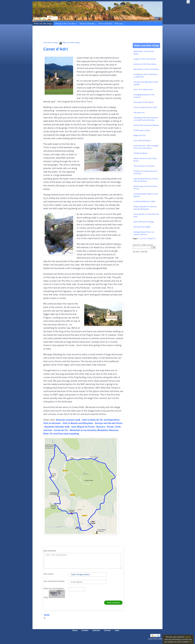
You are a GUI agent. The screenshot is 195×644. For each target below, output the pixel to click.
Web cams (119, 24)
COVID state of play (142, 130)
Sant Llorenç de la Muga (144, 222)
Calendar (96, 630)
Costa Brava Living (50, 43)
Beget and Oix (140, 135)
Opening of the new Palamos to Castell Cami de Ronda (146, 119)
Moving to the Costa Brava (66, 24)
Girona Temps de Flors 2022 (145, 107)
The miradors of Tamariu (144, 166)
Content (85, 630)
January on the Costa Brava (145, 64)
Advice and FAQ (105, 24)
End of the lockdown (142, 140)
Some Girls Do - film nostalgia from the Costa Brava (146, 147)
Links (117, 630)
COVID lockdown (141, 153)
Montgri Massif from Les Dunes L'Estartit (144, 233)
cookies (187, 637)
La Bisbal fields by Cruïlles (144, 201)
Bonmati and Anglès (142, 227)
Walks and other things (43, 24)
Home (75, 630)
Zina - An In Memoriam (143, 89)
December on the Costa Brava (146, 69)
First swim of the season (144, 102)
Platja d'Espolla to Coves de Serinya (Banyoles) (145, 208)
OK (190, 642)
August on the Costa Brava (145, 59)
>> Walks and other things (68, 43)
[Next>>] (152, 239)
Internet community (87, 24)
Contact (107, 630)
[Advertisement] (93, 34)
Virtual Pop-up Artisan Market (146, 125)
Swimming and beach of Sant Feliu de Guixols (146, 180)
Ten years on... (140, 112)
